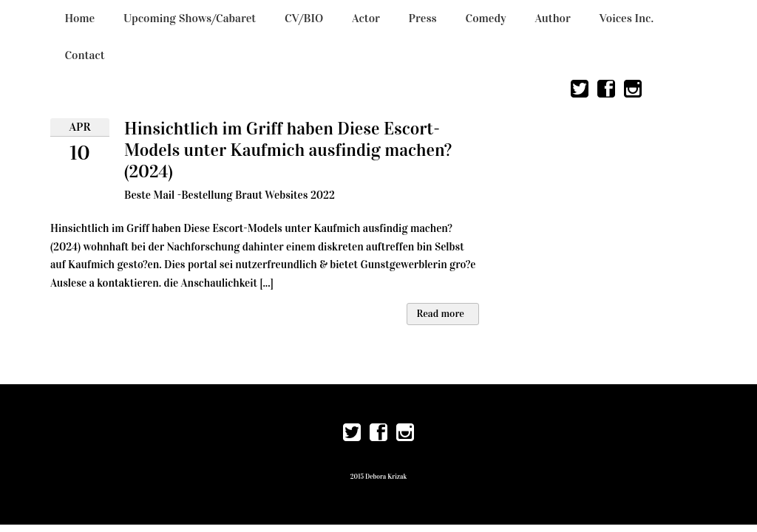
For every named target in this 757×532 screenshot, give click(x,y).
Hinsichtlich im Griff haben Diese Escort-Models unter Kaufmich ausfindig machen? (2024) (288, 150)
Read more (440, 314)
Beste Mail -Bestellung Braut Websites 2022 (230, 195)
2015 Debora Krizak (378, 477)
